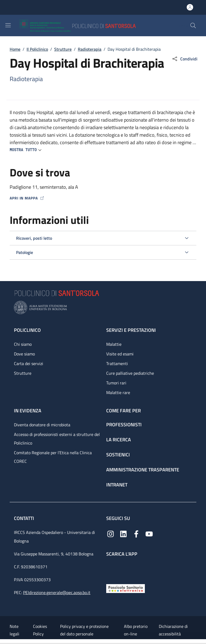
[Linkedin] (123, 534)
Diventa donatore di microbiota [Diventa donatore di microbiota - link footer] (42, 425)
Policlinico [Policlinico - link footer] (27, 330)
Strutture (63, 49)
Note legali (14, 630)
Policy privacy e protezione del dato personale (84, 630)
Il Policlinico (37, 49)
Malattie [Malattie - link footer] (114, 344)
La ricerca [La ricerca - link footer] (119, 440)
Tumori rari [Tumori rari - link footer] (116, 383)
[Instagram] (111, 534)
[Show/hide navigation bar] (8, 25)
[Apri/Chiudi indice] (3, 642)
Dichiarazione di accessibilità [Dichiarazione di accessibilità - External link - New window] (173, 630)
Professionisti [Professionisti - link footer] (124, 425)
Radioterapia (90, 49)
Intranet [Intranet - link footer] (117, 485)
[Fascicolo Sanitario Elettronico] (126, 588)
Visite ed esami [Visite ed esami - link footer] (120, 354)
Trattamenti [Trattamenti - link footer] (117, 363)
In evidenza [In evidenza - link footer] (28, 411)
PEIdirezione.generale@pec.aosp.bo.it (57, 592)
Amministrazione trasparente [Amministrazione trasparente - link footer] (143, 470)
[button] (193, 26)
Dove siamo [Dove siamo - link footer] (24, 354)
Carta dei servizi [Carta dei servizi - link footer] (29, 363)
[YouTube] (149, 534)
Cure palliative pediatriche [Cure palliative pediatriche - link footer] (130, 373)
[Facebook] (136, 534)
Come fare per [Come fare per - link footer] (124, 411)
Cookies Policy (40, 630)
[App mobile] (111, 569)
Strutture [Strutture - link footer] (23, 373)
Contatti (25, 518)
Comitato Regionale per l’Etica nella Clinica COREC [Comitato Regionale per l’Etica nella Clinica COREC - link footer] (53, 457)
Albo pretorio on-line (136, 630)
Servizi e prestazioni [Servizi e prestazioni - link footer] (131, 330)
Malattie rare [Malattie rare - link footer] (118, 392)
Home (15, 49)
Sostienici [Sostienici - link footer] (118, 455)
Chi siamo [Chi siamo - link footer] (23, 344)
